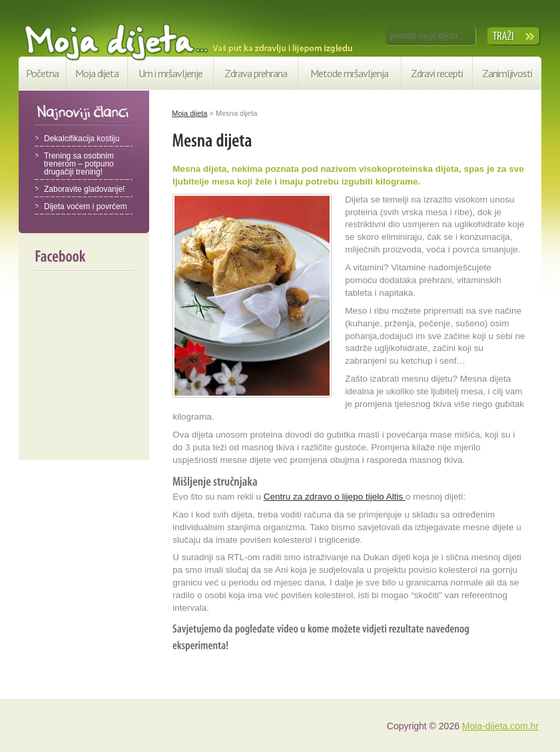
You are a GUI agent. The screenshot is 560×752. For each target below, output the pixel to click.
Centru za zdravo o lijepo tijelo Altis (335, 497)
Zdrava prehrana (256, 73)
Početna (42, 73)
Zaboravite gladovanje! (84, 189)
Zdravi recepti (437, 73)
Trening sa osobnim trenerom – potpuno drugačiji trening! (79, 164)
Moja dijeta (97, 73)
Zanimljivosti (507, 73)
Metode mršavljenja (349, 73)
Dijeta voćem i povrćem (86, 206)
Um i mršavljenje (170, 73)
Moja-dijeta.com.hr (500, 726)
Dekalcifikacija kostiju (82, 139)
